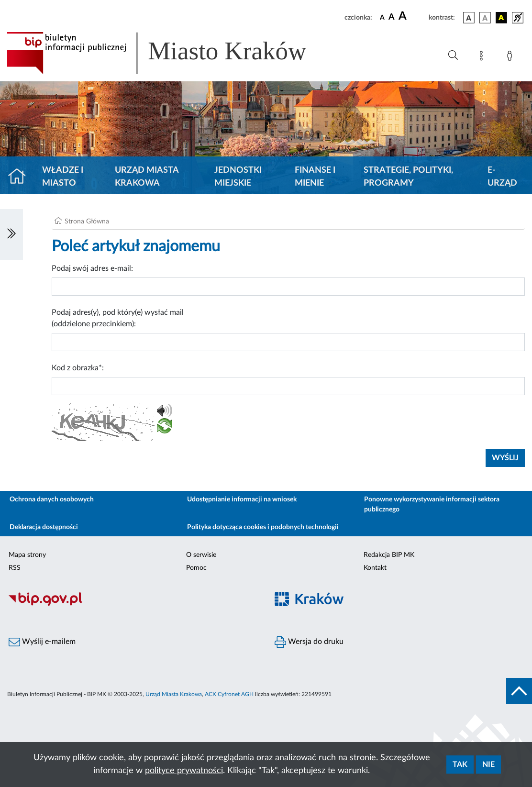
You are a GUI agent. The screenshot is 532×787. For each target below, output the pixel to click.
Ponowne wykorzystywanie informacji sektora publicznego (432, 504)
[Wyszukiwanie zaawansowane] (453, 55)
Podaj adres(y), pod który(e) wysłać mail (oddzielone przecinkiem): (118, 318)
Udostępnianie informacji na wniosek (242, 499)
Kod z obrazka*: (78, 368)
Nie (488, 765)
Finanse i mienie (315, 177)
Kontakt (375, 568)
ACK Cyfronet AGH (229, 694)
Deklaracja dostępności (44, 527)
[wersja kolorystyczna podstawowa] (469, 18)
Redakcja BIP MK (389, 555)
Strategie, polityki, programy (408, 177)
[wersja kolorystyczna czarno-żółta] (501, 18)
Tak (460, 765)
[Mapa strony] (483, 57)
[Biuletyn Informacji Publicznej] (133, 604)
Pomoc (196, 568)
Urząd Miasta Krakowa (147, 177)
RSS (15, 568)
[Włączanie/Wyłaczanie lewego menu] (11, 234)
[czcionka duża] (412, 16)
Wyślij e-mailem (42, 642)
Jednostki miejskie (238, 177)
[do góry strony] (519, 691)
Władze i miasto (63, 177)
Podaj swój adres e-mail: (92, 268)
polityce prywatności (184, 771)
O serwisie (201, 555)
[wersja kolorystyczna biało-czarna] (485, 18)
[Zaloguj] (511, 57)
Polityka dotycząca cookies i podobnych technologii (263, 527)
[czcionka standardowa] (382, 17)
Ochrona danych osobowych (52, 499)
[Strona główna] (21, 177)
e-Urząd (502, 177)
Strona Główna (87, 222)
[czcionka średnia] (392, 17)
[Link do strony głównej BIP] (170, 53)
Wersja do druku (309, 642)
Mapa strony (27, 555)
